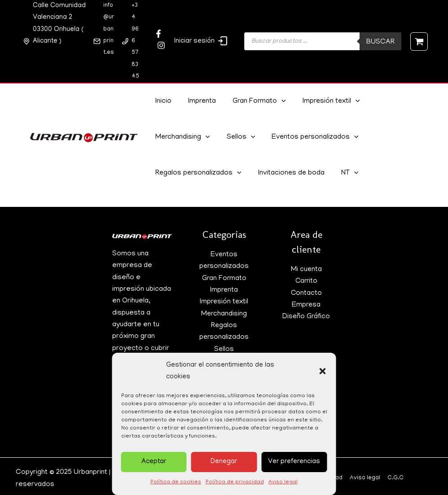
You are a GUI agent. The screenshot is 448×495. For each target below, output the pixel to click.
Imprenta (199, 102)
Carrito (306, 281)
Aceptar (154, 462)
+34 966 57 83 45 (135, 41)
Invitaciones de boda (290, 174)
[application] (277, 102)
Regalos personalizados (198, 174)
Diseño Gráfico (306, 317)
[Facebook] (158, 34)
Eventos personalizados (311, 138)
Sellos (239, 138)
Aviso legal (283, 482)
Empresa (306, 305)
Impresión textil (326, 102)
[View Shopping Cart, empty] (419, 42)
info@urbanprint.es (109, 29)
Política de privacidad (235, 482)
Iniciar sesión (201, 41)
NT (346, 174)
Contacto (306, 293)
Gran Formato (255, 102)
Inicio (162, 102)
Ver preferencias (294, 462)
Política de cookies (176, 482)
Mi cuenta (306, 270)
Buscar (380, 42)
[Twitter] (161, 45)
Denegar (224, 462)
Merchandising (182, 138)
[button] (323, 371)
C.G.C (395, 478)
